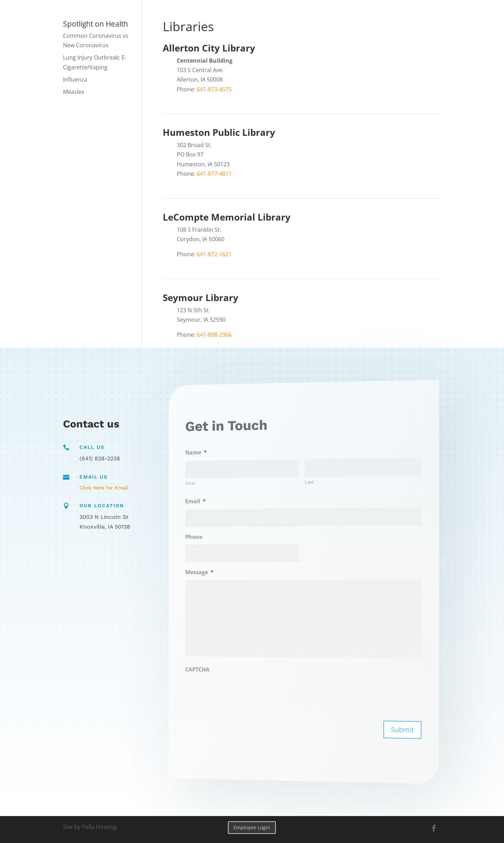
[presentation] (257, 686)
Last (308, 482)
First (226, 492)
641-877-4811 (214, 174)
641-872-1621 (214, 254)
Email (230, 508)
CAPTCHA (231, 662)
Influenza (75, 79)
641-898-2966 (214, 335)
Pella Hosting (99, 827)
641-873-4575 (214, 89)
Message (232, 573)
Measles (74, 92)
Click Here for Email (104, 488)
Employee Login (252, 827)
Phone (229, 541)
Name (230, 463)
